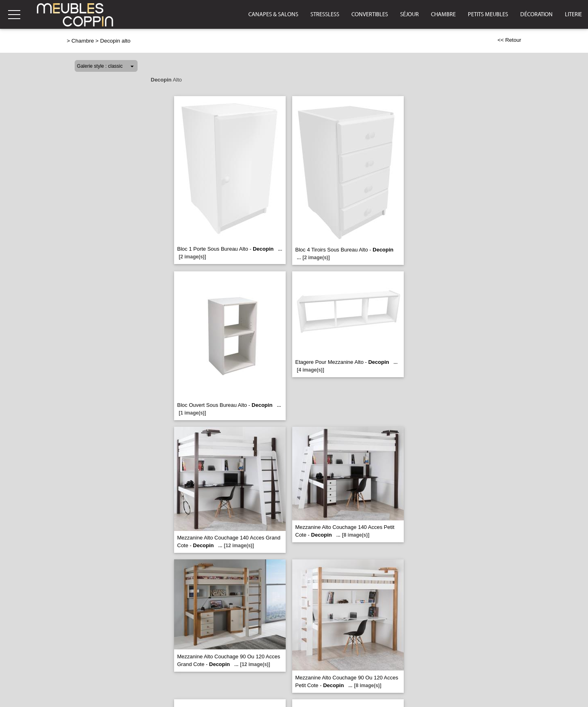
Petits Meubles (488, 15)
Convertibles (370, 15)
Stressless (325, 15)
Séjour (409, 15)
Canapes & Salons (273, 15)
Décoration (536, 15)
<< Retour (509, 40)
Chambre (443, 15)
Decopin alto (115, 41)
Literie (573, 15)
